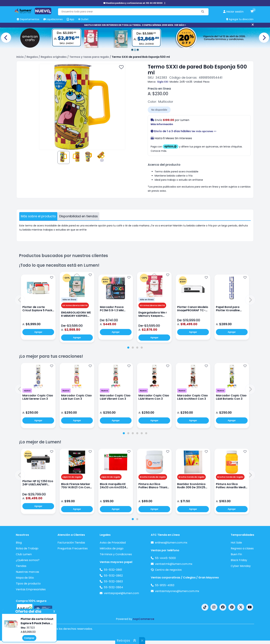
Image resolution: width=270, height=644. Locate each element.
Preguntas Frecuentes (73, 548)
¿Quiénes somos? (28, 560)
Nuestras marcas (27, 572)
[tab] (128, 348)
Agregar (38, 332)
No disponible (159, 110)
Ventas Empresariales (31, 589)
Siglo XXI (163, 82)
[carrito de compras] (252, 12)
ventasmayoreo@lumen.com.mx (177, 591)
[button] (20, 300)
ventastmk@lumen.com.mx (174, 564)
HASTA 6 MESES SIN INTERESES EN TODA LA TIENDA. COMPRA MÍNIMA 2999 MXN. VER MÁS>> (135, 25)
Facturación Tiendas (71, 543)
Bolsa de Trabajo (27, 548)
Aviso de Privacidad (113, 543)
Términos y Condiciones (116, 554)
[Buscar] (203, 12)
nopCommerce (144, 619)
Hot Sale (236, 543)
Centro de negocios (168, 570)
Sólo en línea (69, 300)
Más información (162, 124)
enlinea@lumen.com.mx (171, 543)
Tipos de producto (28, 584)
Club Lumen (24, 554)
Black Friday (239, 560)
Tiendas (21, 566)
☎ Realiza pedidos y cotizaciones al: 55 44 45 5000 (133, 3)
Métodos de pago (112, 548)
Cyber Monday (241, 566)
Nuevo (27, 391)
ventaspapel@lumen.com (121, 593)
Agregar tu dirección (240, 19)
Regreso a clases (242, 548)
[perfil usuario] (233, 12)
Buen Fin (236, 554)
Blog (19, 543)
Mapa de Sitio (25, 578)
